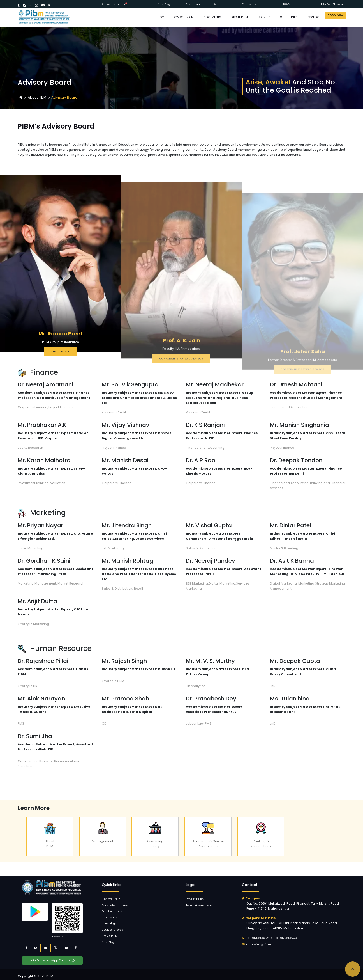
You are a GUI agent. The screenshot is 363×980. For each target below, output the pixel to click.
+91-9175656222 (257, 938)
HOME (162, 17)
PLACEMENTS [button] (213, 17)
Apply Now (335, 15)
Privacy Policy (195, 899)
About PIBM (37, 97)
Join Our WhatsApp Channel (52, 960)
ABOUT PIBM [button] (240, 17)
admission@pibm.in (260, 944)
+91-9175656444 (285, 938)
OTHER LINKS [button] (289, 17)
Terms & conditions (199, 905)
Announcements (113, 4)
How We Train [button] (183, 17)
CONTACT (314, 17)
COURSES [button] (264, 17)
